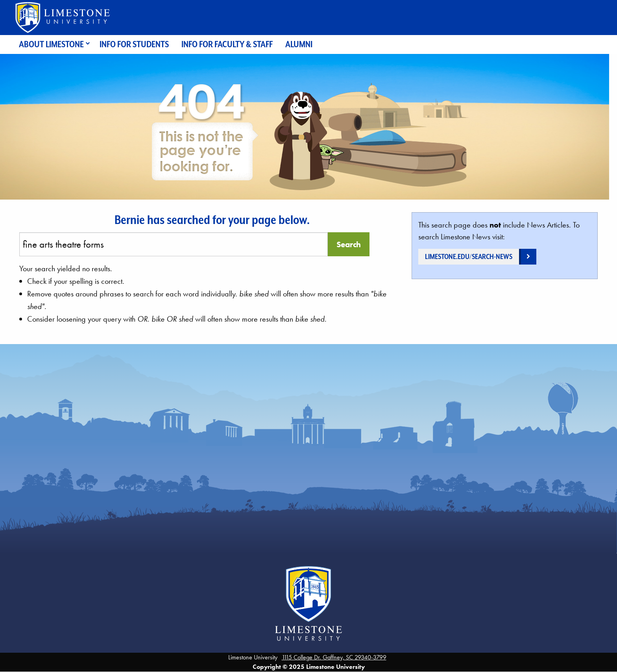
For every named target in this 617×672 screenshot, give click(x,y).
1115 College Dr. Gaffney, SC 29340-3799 (334, 657)
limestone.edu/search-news (469, 256)
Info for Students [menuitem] (134, 44)
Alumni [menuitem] (299, 44)
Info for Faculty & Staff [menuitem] (227, 44)
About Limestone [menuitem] (51, 44)
